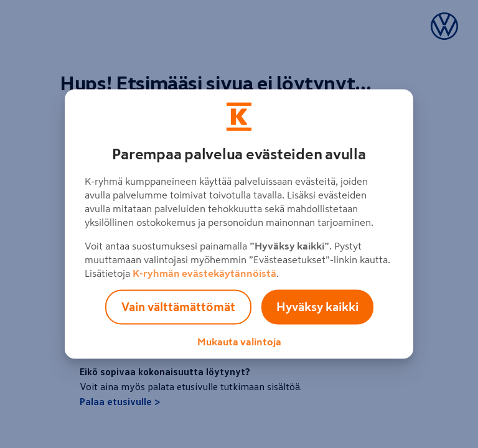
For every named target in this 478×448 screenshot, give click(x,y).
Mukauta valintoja (239, 342)
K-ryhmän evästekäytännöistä (204, 273)
